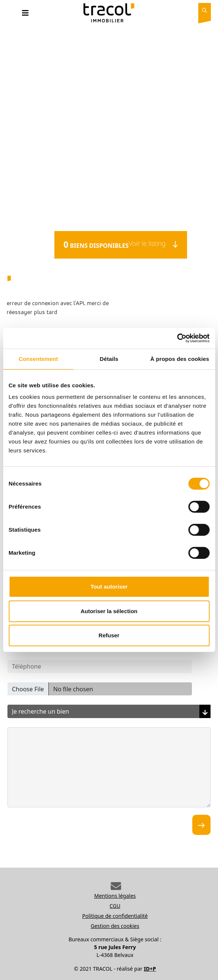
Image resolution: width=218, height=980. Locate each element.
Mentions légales (115, 896)
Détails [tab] (109, 359)
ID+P (150, 969)
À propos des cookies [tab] (180, 359)
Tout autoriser (109, 587)
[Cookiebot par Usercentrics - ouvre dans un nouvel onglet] (177, 338)
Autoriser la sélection (109, 611)
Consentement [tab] (38, 359)
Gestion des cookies (115, 926)
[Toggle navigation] (25, 15)
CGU (115, 906)
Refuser (109, 635)
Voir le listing (153, 243)
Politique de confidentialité (115, 916)
